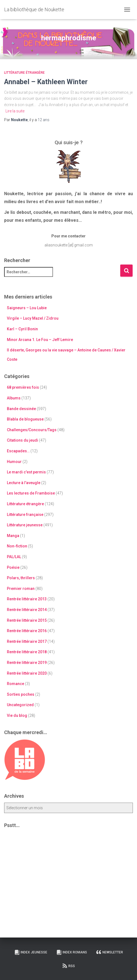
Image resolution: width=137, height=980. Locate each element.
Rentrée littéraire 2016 (27, 631)
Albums (14, 398)
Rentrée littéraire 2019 (27, 663)
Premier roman (21, 589)
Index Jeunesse (31, 952)
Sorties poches (21, 694)
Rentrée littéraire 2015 (27, 620)
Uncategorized (20, 705)
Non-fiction (17, 546)
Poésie (13, 567)
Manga (13, 536)
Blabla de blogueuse (25, 419)
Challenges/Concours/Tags (32, 430)
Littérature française (25, 515)
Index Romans (72, 952)
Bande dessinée (21, 409)
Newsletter (110, 952)
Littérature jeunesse (25, 525)
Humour (14, 462)
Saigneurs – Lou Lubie (27, 308)
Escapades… (18, 451)
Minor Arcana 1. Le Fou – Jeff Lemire (40, 340)
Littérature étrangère (24, 73)
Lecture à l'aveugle (24, 483)
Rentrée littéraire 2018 (27, 652)
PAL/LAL (14, 557)
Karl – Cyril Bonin (22, 329)
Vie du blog (17, 715)
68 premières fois (23, 387)
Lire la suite (15, 111)
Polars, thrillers (21, 578)
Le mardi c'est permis (26, 472)
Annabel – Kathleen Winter (46, 82)
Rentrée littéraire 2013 (27, 599)
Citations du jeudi (23, 440)
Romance (16, 684)
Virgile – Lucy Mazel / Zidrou (33, 318)
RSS (68, 966)
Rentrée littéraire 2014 (27, 610)
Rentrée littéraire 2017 (27, 641)
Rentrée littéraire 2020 (27, 673)
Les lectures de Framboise (31, 493)
